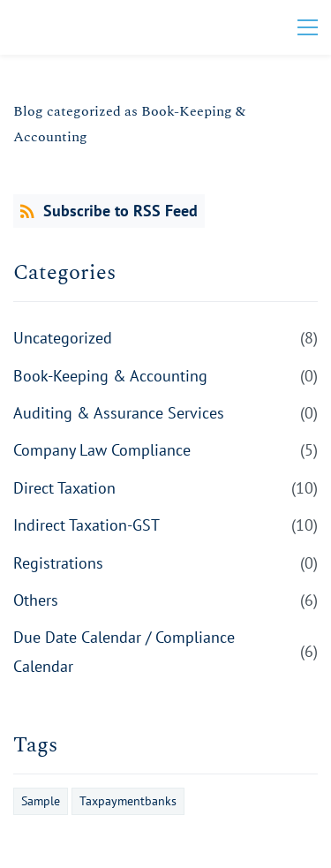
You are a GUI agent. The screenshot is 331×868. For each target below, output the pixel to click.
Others (36, 600)
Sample (41, 801)
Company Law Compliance (102, 450)
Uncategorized (63, 338)
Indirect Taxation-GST (87, 525)
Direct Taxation (64, 488)
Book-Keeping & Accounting (110, 376)
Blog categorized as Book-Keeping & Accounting (129, 124)
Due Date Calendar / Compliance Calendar (124, 651)
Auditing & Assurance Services (119, 413)
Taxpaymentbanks (128, 801)
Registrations (58, 563)
